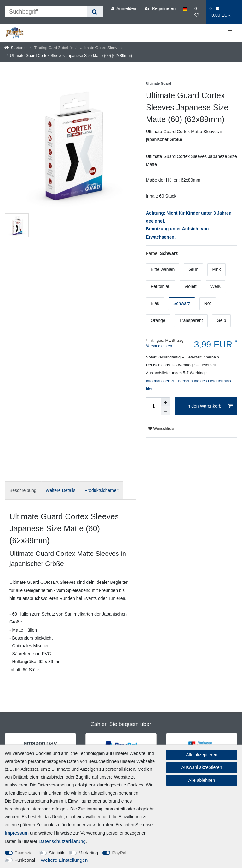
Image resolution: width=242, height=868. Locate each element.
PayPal (119, 853)
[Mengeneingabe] (153, 406)
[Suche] (95, 12)
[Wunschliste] (198, 12)
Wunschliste (161, 429)
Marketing (88, 853)
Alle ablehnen (202, 780)
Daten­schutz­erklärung (62, 841)
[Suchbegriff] (46, 12)
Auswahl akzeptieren (202, 767)
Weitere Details (61, 490)
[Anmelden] (124, 9)
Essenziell (25, 853)
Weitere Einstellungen (64, 860)
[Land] (185, 9)
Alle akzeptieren (202, 755)
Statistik (57, 853)
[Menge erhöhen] (165, 402)
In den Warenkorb (210, 406)
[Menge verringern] (165, 411)
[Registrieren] (160, 9)
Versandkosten (159, 346)
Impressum (17, 833)
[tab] (23, 490)
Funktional (25, 860)
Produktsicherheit (101, 490)
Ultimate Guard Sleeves (100, 48)
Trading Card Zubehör (53, 48)
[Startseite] (16, 48)
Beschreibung (23, 490)
